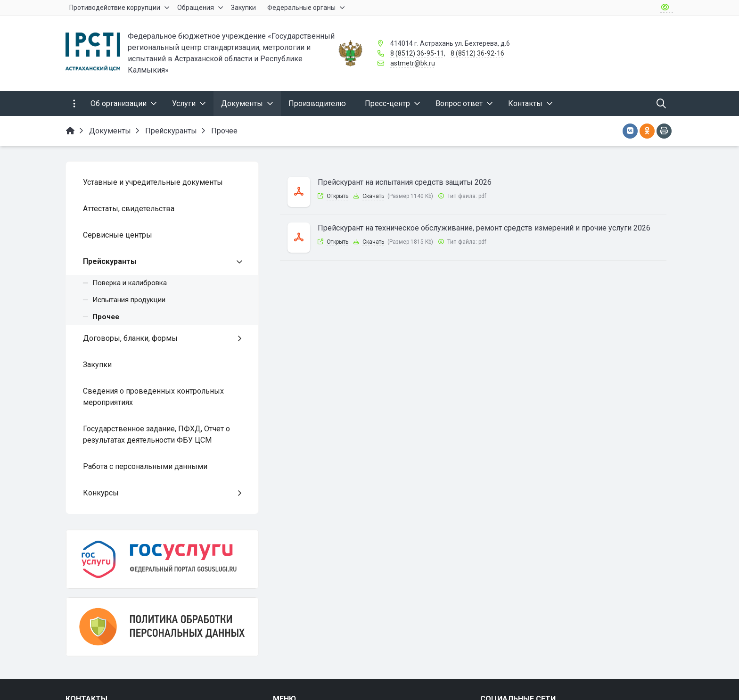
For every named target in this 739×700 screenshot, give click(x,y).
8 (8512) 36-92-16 (477, 53)
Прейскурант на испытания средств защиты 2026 (405, 182)
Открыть (337, 196)
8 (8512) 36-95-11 (417, 53)
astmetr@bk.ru (413, 63)
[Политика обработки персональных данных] (162, 627)
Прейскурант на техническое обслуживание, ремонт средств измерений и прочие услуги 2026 (484, 228)
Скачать (373, 196)
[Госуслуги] (162, 559)
